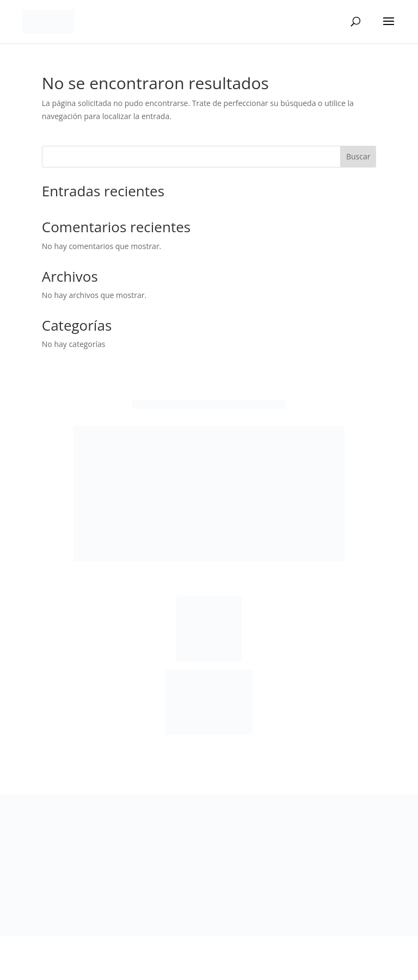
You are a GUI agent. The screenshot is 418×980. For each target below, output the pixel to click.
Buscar (358, 156)
